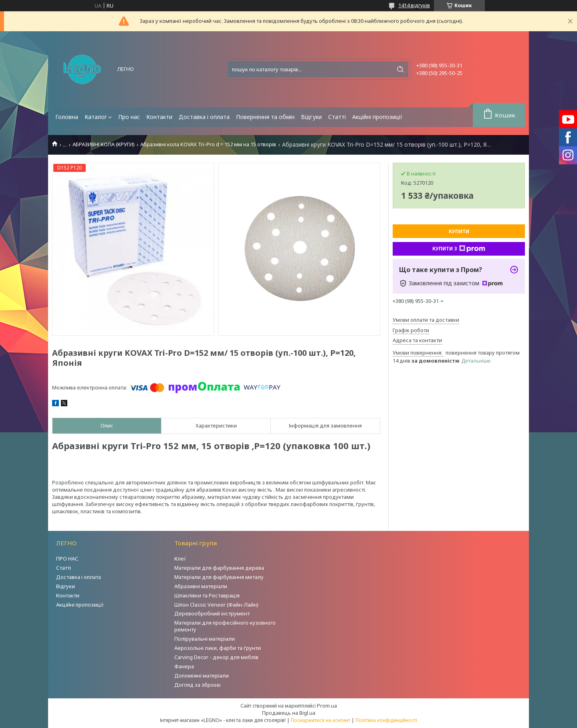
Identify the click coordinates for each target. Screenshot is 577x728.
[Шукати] (400, 69)
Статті (337, 117)
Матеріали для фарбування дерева (219, 568)
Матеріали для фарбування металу (219, 577)
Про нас (129, 117)
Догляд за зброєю (198, 685)
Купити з (459, 249)
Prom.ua (327, 706)
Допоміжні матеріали (202, 676)
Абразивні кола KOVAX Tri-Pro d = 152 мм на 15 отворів (208, 144)
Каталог (96, 117)
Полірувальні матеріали (205, 639)
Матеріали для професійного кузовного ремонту (225, 626)
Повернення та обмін (265, 117)
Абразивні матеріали (201, 586)
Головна (67, 117)
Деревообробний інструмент (212, 613)
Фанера (184, 666)
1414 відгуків (414, 5)
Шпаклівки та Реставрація (207, 595)
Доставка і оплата (204, 117)
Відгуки (311, 117)
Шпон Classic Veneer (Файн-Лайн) (216, 605)
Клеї (180, 559)
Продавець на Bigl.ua (289, 713)
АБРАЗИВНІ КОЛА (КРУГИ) (104, 144)
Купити (459, 231)
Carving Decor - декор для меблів (216, 657)
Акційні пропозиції (377, 117)
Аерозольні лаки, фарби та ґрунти (218, 648)
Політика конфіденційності (386, 720)
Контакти (159, 117)
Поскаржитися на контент (321, 720)
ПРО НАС (67, 559)
